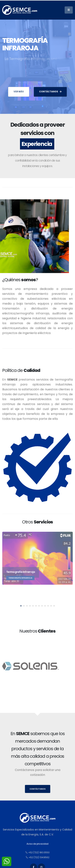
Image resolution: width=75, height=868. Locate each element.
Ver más (19, 92)
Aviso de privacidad (37, 844)
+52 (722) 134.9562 (38, 857)
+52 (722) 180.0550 (37, 853)
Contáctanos (38, 789)
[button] (21, 606)
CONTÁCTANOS (50, 92)
